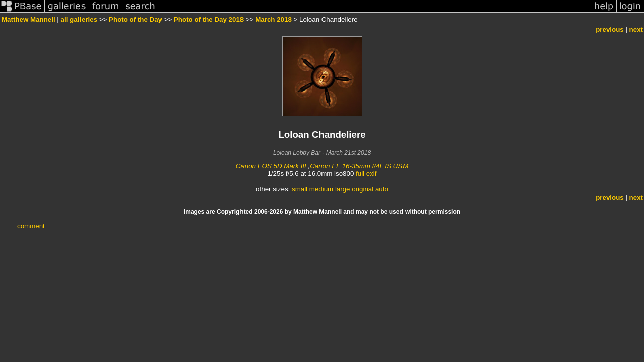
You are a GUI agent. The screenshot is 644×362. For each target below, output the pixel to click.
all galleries (79, 19)
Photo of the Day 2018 (209, 19)
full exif (366, 174)
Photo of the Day (135, 19)
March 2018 (273, 19)
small (300, 189)
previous (610, 29)
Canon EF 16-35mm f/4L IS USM (359, 166)
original (363, 189)
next (636, 29)
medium (321, 189)
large (343, 189)
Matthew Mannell (28, 19)
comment (31, 226)
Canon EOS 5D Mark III (271, 166)
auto (382, 189)
